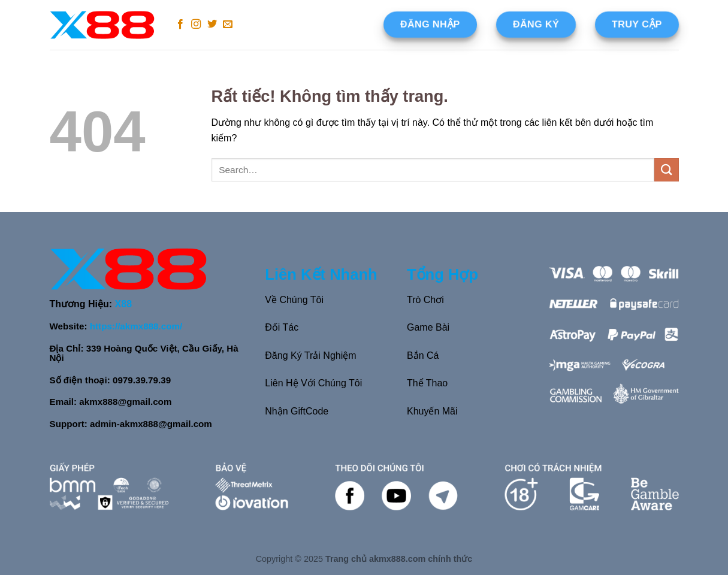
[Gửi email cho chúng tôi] (228, 25)
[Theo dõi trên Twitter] (212, 25)
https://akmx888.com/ (136, 326)
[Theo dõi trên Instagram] (196, 25)
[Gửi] (666, 170)
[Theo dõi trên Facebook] (180, 25)
